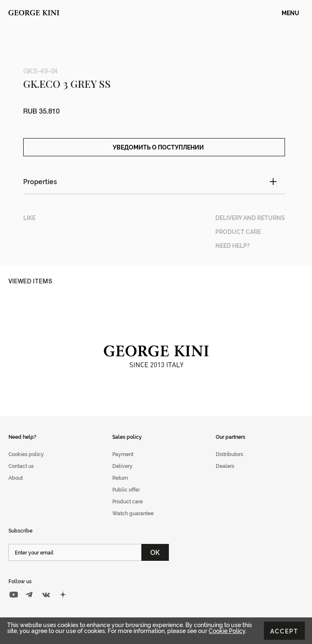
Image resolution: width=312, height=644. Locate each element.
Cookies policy (26, 454)
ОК (155, 552)
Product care (128, 501)
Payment (123, 454)
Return (120, 477)
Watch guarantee (133, 513)
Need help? (22, 436)
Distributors (229, 454)
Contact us (21, 466)
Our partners (231, 436)
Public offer (126, 489)
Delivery (122, 466)
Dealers (225, 466)
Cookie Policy (227, 630)
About (16, 477)
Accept (284, 631)
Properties (40, 181)
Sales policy (127, 436)
